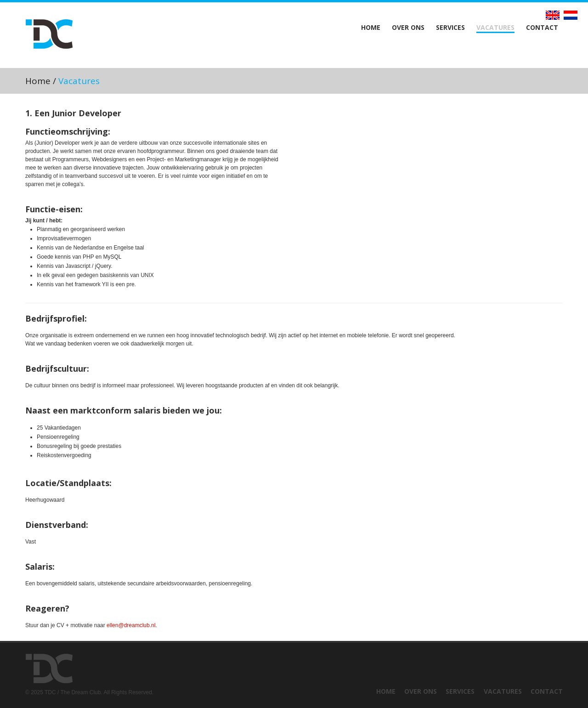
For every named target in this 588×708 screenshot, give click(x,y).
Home (371, 28)
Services (450, 28)
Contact (542, 28)
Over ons (408, 28)
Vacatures (495, 28)
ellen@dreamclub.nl (131, 625)
